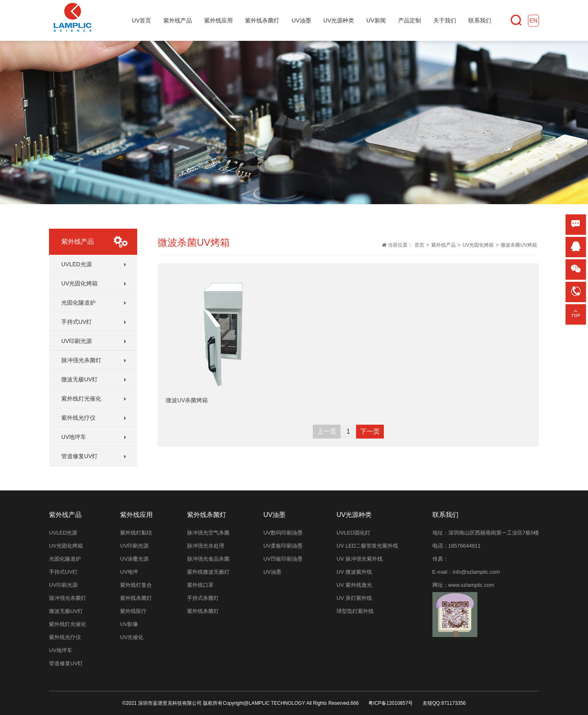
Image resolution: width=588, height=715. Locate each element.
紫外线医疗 (133, 611)
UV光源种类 (354, 515)
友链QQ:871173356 (444, 703)
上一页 (327, 431)
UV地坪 (129, 572)
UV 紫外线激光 (354, 585)
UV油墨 (272, 572)
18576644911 (465, 546)
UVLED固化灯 (353, 533)
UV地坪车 (74, 437)
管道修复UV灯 (79, 456)
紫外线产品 (443, 245)
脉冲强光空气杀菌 (208, 533)
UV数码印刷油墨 (283, 533)
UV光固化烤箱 (79, 283)
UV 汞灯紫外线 (354, 598)
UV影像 (129, 624)
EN (533, 20)
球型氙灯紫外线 (355, 611)
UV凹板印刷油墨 (283, 559)
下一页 (370, 431)
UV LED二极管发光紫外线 (367, 546)
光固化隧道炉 (78, 303)
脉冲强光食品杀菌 (208, 559)
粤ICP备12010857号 (391, 703)
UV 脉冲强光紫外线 (360, 559)
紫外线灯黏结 (136, 533)
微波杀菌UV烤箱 (519, 245)
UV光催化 (132, 637)
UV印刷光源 (77, 341)
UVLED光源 (77, 264)
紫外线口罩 (200, 585)
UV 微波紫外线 (354, 572)
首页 (419, 245)
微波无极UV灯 (79, 379)
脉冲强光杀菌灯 (81, 360)
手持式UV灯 (77, 322)
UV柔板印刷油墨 (283, 546)
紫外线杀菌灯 (136, 598)
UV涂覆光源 (134, 559)
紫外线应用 (136, 515)
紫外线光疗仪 (78, 418)
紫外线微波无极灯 (208, 572)
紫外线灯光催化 (81, 399)
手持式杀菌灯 (203, 598)
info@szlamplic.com (476, 572)
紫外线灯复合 (136, 585)
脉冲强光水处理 (206, 546)
